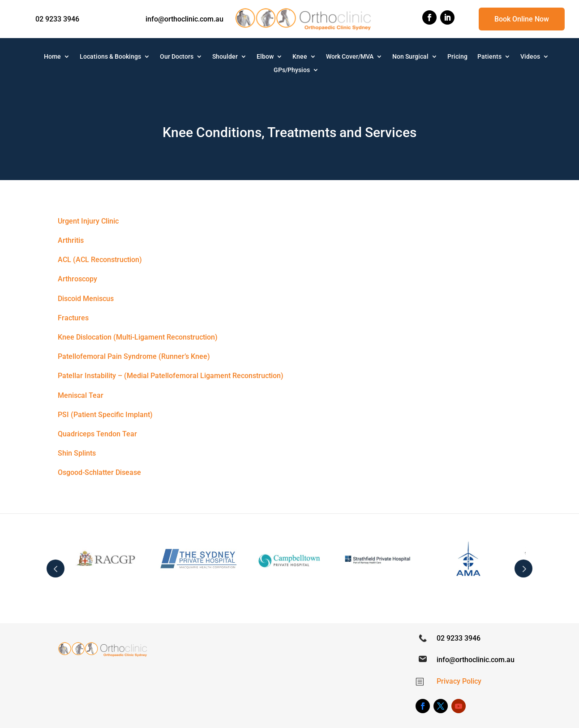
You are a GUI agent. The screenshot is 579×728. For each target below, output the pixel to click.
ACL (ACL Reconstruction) (100, 260)
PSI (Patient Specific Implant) (105, 415)
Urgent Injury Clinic (88, 221)
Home (52, 57)
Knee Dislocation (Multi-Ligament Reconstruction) (138, 337)
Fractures (73, 318)
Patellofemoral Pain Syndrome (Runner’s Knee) (134, 356)
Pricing (457, 57)
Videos (530, 57)
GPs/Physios (292, 70)
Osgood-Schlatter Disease (99, 472)
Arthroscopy (77, 279)
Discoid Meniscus (86, 299)
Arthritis (71, 240)
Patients (489, 57)
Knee (300, 57)
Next (523, 569)
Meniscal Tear (81, 395)
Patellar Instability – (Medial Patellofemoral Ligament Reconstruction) (171, 376)
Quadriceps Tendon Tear (97, 434)
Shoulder (225, 57)
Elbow (265, 57)
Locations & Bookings (110, 57)
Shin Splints (77, 453)
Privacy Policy (459, 681)
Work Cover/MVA (350, 57)
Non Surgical (410, 57)
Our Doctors (177, 57)
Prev (56, 569)
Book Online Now (522, 19)
